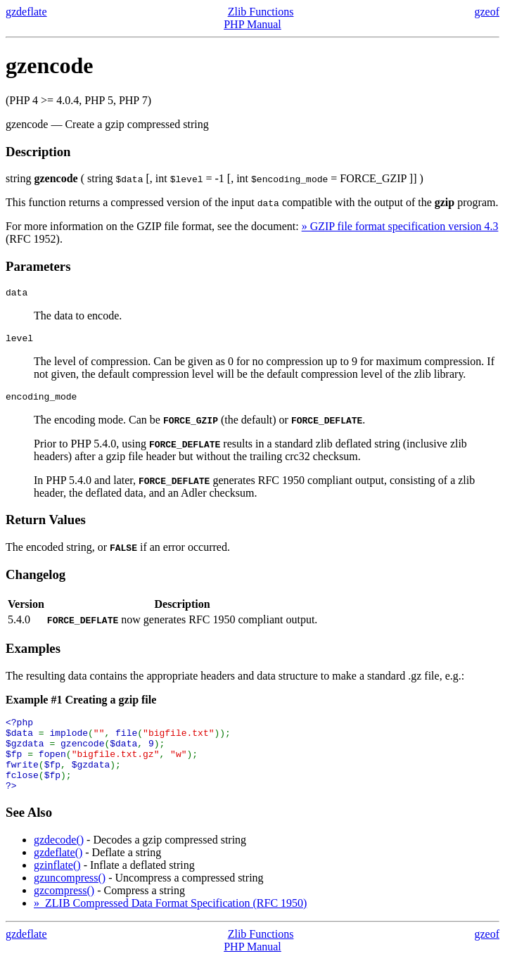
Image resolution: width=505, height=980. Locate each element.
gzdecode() (59, 861)
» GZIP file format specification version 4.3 (400, 226)
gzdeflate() (58, 873)
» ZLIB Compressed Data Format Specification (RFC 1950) (170, 924)
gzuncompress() (70, 899)
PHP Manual (252, 24)
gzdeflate (26, 12)
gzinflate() (57, 886)
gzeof (487, 12)
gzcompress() (64, 911)
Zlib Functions (261, 12)
